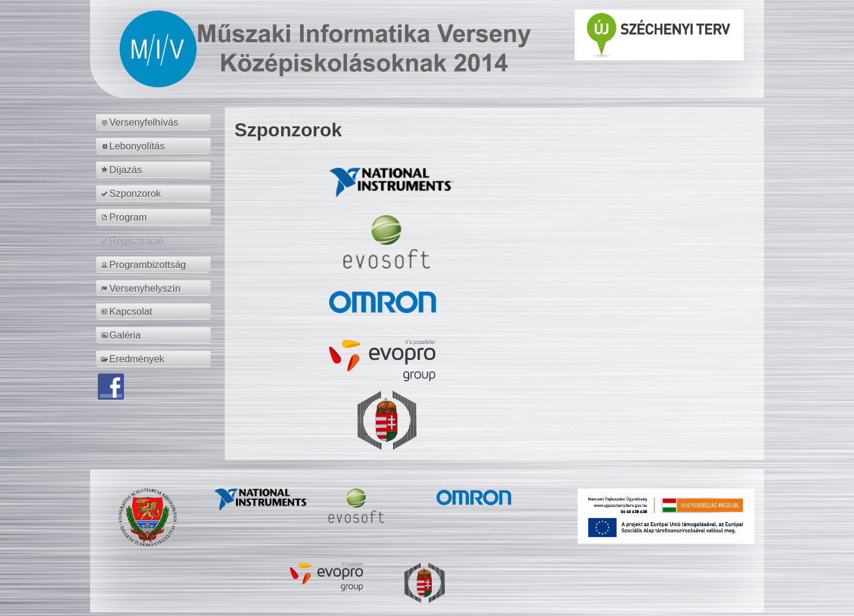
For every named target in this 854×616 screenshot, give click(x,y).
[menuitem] (155, 122)
